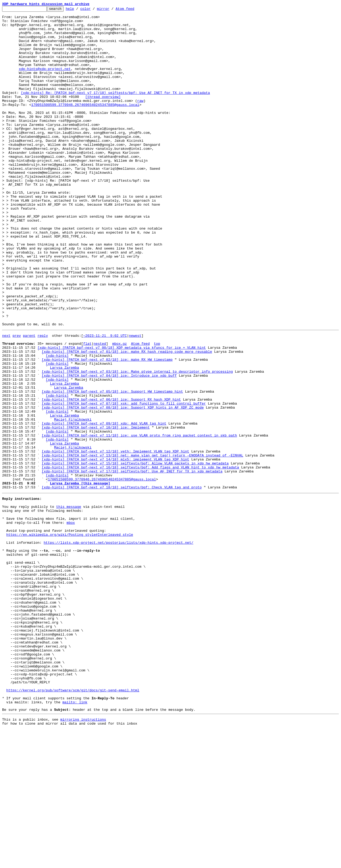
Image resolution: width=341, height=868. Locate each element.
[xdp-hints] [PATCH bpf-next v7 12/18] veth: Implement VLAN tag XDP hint (115, 539)
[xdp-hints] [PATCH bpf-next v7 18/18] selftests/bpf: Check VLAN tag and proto (122, 582)
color (94, 10)
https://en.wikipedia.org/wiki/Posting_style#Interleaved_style (70, 637)
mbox (71, 623)
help (78, 10)
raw (140, 120)
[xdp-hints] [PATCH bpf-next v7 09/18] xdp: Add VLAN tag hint (104, 505)
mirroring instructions (83, 857)
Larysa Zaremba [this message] (80, 577)
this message (69, 604)
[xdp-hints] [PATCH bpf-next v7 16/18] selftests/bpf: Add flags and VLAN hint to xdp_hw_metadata (140, 558)
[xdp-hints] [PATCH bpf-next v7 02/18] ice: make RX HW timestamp (107, 429)
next (6, 400)
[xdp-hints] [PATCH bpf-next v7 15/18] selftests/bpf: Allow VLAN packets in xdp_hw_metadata (135, 553)
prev (17, 400)
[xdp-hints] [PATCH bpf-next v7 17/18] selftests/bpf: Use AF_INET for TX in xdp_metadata (132, 563)
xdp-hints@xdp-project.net (45, 81)
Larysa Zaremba (64, 438)
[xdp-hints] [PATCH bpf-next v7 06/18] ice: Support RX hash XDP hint (111, 477)
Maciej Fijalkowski (73, 501)
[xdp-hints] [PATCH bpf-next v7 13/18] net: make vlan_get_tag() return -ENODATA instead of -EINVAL (142, 544)
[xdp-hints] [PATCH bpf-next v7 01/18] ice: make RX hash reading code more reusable (127, 419)
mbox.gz (119, 410)
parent (29, 400)
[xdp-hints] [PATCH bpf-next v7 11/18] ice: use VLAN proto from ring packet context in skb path (139, 520)
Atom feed (133, 10)
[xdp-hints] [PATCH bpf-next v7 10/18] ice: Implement (96, 510)
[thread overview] (103, 115)
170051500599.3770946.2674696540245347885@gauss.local (85, 124)
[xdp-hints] (57, 424)
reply (43, 400)
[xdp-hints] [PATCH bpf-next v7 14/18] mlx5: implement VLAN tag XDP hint (115, 549)
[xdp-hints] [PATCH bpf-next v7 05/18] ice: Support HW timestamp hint (112, 467)
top (157, 410)
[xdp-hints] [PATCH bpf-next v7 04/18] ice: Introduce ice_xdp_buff (109, 448)
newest (135, 400)
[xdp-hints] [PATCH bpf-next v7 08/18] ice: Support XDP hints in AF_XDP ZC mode (123, 486)
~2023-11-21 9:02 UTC (105, 400)
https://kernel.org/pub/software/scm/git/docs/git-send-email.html (73, 824)
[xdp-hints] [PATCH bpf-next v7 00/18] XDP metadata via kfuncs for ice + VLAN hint (122, 414)
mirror (111, 10)
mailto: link (75, 838)
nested (100, 410)
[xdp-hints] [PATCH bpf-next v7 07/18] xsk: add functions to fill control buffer (124, 481)
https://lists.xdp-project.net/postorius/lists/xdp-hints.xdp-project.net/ (119, 647)
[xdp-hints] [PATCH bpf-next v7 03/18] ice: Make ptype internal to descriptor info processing (137, 443)
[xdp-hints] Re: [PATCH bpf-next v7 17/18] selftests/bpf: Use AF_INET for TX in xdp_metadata (115, 110)
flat (87, 410)
